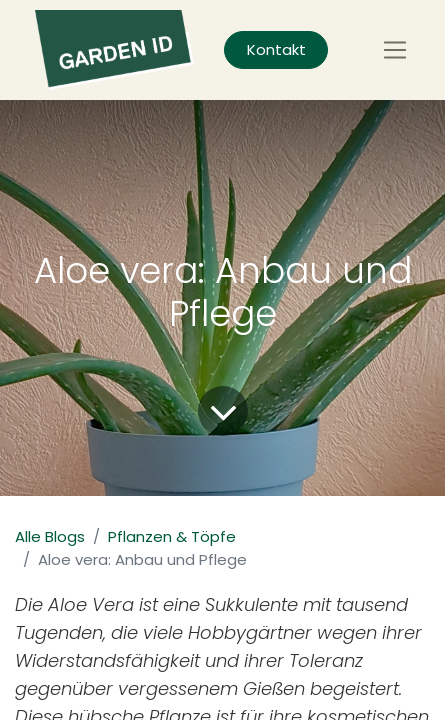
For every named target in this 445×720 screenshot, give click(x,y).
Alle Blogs (50, 536)
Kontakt (276, 49)
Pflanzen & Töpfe (172, 536)
